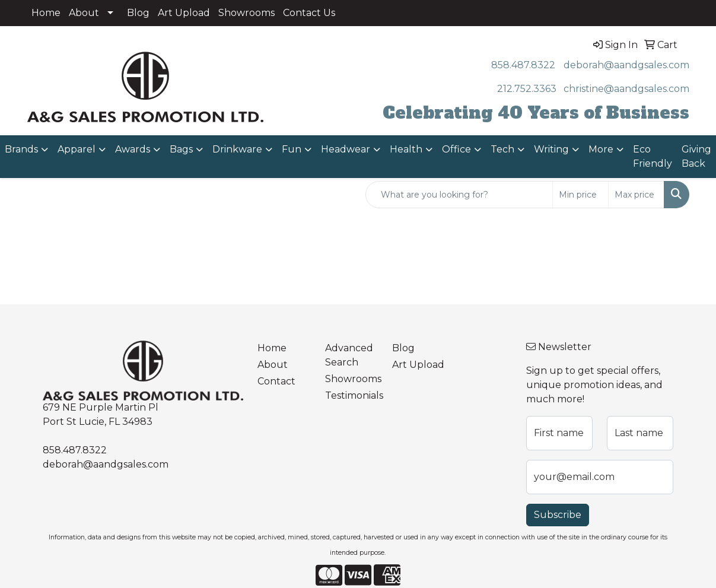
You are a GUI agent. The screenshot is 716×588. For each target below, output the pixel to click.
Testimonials (351, 395)
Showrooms (246, 13)
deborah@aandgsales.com (626, 65)
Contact (276, 381)
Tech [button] (502, 149)
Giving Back (696, 156)
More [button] (601, 149)
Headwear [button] (346, 149)
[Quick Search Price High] (636, 195)
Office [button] (456, 149)
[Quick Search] (459, 195)
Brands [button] (21, 149)
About (84, 13)
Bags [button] (181, 149)
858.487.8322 (523, 65)
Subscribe (558, 515)
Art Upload (184, 13)
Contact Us (309, 13)
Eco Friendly (653, 156)
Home (46, 13)
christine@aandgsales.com (626, 89)
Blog (138, 13)
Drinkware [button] (237, 149)
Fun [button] (292, 149)
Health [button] (406, 149)
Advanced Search (349, 355)
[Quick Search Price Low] (580, 195)
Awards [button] (133, 149)
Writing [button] (551, 149)
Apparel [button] (77, 149)
